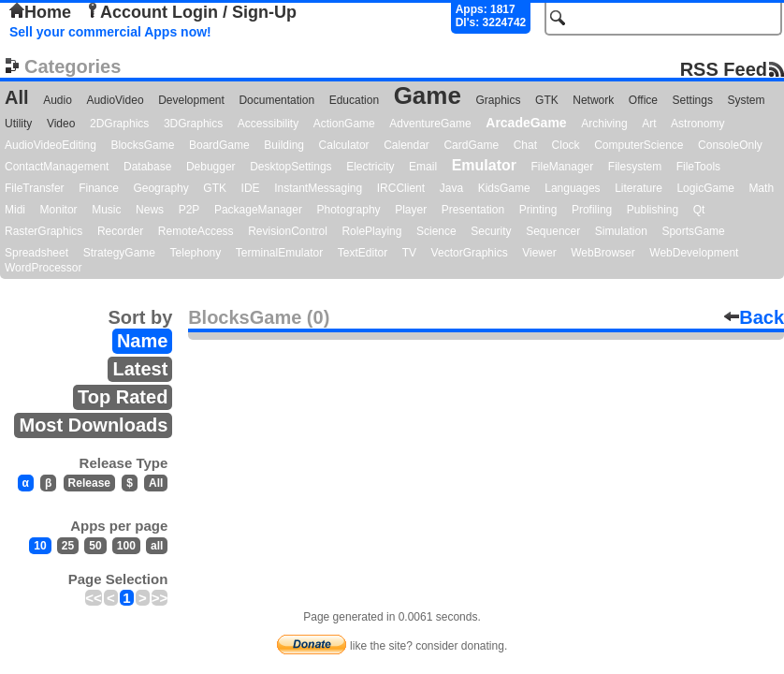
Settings (693, 100)
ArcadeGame (526, 123)
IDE (251, 188)
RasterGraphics (44, 231)
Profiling (592, 210)
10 (40, 546)
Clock (566, 145)
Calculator (344, 145)
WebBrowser (603, 253)
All (17, 97)
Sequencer (553, 231)
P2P (189, 210)
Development (191, 100)
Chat (525, 145)
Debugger (211, 167)
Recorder (120, 231)
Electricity (370, 167)
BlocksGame (142, 145)
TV (409, 253)
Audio (58, 100)
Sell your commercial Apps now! (110, 32)
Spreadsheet (36, 253)
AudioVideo (115, 100)
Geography (160, 188)
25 (68, 546)
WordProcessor (43, 268)
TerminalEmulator (279, 253)
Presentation (473, 210)
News (150, 210)
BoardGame (219, 145)
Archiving (604, 124)
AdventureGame (430, 124)
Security (491, 231)
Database (147, 167)
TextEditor (363, 253)
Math (761, 188)
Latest (140, 369)
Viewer (539, 253)
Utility (18, 124)
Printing (538, 210)
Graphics (498, 100)
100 (126, 546)
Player (411, 210)
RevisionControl (288, 231)
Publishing (653, 210)
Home (40, 12)
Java (451, 188)
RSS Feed (724, 69)
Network (593, 100)
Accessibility (268, 124)
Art (649, 124)
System (746, 100)
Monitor (59, 210)
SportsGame (693, 231)
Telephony (196, 253)
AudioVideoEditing (51, 145)
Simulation (621, 231)
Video (61, 124)
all (157, 546)
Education (354, 100)
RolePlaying (371, 231)
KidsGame (504, 188)
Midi (15, 210)
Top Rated (123, 397)
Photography (349, 210)
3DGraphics (193, 124)
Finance (99, 188)
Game (428, 95)
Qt (699, 210)
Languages (572, 188)
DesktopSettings (290, 167)
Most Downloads (93, 425)
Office (643, 100)
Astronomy (697, 124)
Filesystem (635, 167)
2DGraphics (119, 124)
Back (754, 317)
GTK (547, 100)
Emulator (484, 165)
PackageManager (258, 210)
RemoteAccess (196, 231)
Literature (639, 188)
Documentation (276, 100)
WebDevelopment (694, 253)
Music (106, 210)
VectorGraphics (470, 253)
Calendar (407, 145)
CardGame (471, 145)
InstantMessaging (318, 188)
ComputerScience (639, 145)
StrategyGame (119, 253)
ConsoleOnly (730, 145)
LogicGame (705, 188)
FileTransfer (35, 188)
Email (423, 167)
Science (436, 231)
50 (95, 546)
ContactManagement (57, 167)
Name (142, 341)
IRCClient (401, 188)
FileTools (698, 167)
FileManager (563, 167)
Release (89, 483)
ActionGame (344, 124)
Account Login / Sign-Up (191, 12)
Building (284, 145)
